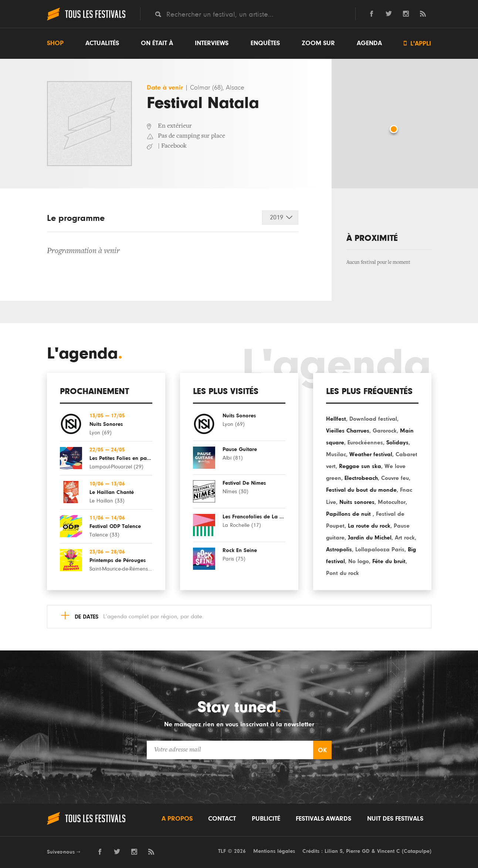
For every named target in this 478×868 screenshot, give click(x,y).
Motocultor (392, 502)
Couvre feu (395, 478)
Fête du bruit (389, 561)
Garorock (385, 431)
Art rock (405, 538)
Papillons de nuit (349, 514)
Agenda (369, 43)
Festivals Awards (323, 819)
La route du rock (369, 526)
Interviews (212, 43)
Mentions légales (274, 851)
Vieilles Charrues (348, 431)
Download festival (373, 419)
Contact (222, 819)
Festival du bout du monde (361, 490)
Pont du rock (343, 573)
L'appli (417, 43)
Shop (55, 43)
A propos (177, 819)
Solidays (397, 443)
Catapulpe (417, 851)
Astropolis (339, 549)
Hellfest (336, 419)
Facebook (174, 146)
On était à (157, 43)
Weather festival (371, 454)
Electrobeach (361, 478)
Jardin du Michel (370, 538)
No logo (359, 561)
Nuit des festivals (395, 819)
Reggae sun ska (360, 466)
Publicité (266, 819)
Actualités (102, 43)
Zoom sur (318, 43)
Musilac (336, 454)
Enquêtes (265, 43)
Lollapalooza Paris (380, 549)
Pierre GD (358, 851)
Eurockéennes (365, 443)
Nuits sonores (357, 502)
